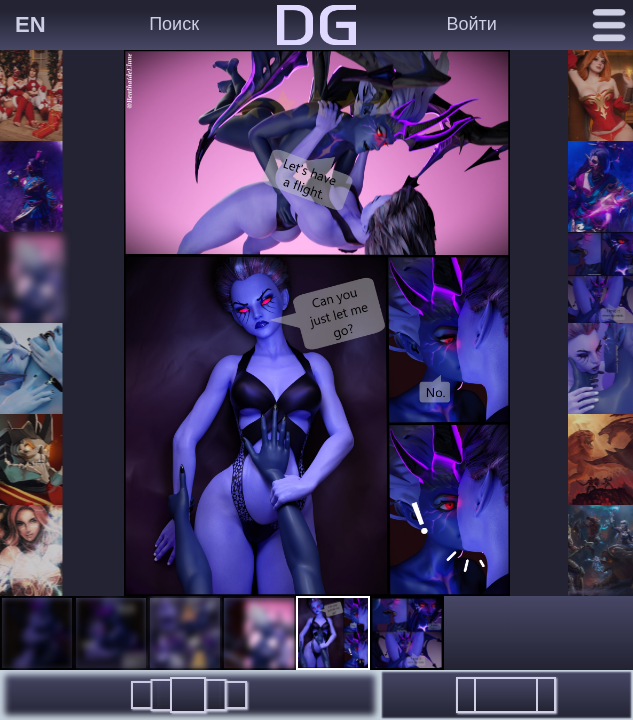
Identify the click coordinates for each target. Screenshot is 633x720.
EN (30, 24)
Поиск (174, 24)
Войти (471, 24)
